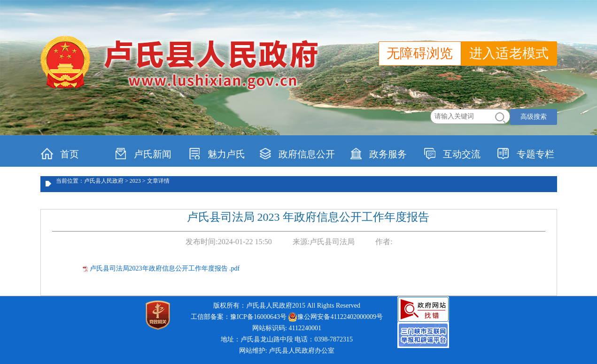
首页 (60, 154)
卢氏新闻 (143, 154)
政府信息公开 (297, 154)
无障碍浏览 (420, 53)
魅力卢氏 (217, 154)
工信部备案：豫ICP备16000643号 (239, 317)
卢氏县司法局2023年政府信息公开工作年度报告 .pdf (165, 268)
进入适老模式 (509, 53)
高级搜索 (534, 117)
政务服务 (378, 154)
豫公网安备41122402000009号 (335, 317)
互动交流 (452, 154)
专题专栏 (526, 154)
